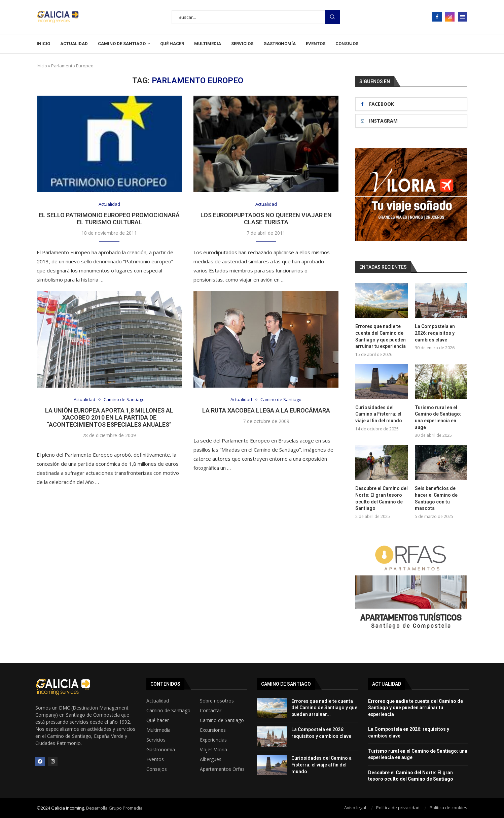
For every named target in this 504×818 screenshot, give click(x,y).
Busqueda (332, 17)
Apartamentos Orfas (222, 769)
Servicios (242, 44)
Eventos (316, 44)
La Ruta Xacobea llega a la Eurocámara (266, 410)
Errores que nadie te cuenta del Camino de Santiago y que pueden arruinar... (324, 707)
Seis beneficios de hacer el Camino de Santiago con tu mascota (436, 498)
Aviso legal (355, 808)
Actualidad (74, 44)
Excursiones (213, 730)
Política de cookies (448, 808)
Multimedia (208, 44)
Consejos (347, 44)
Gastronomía (280, 44)
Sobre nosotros (217, 700)
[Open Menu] (463, 17)
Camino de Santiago (122, 44)
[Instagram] (450, 17)
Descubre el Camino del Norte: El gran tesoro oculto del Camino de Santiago (382, 498)
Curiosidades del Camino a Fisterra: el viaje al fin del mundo (379, 414)
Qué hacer (172, 44)
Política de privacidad (398, 808)
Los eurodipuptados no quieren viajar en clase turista (266, 219)
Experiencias (213, 740)
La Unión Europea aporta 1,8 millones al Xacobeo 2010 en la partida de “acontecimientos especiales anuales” (109, 417)
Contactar (211, 710)
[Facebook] (437, 17)
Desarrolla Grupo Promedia (114, 808)
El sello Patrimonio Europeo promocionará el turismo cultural (109, 219)
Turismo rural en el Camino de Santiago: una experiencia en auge (438, 417)
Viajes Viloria (213, 749)
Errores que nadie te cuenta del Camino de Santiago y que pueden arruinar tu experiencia (381, 336)
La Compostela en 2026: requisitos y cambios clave (435, 333)
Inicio (43, 44)
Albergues (211, 759)
